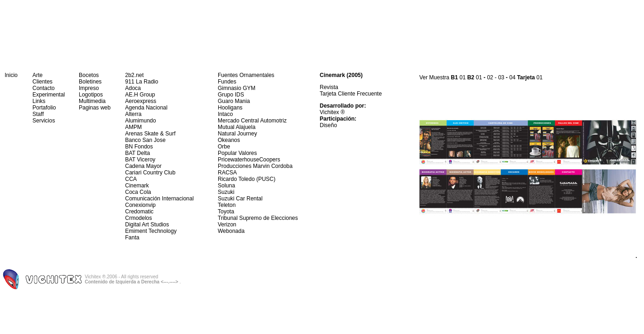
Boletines (90, 82)
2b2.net (134, 75)
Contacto (44, 88)
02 (490, 77)
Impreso (89, 88)
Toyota (226, 212)
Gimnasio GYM (237, 88)
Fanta (132, 238)
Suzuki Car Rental (240, 199)
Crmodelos (139, 218)
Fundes (227, 82)
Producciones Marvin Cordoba (255, 166)
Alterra (133, 114)
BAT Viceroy (140, 160)
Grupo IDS (231, 95)
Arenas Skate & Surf (150, 134)
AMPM (133, 127)
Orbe (224, 147)
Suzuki (226, 192)
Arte (38, 75)
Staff (38, 114)
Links (39, 101)
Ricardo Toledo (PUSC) (247, 179)
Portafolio (44, 108)
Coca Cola (138, 192)
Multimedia (92, 101)
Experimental (49, 95)
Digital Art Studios (147, 225)
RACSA (227, 173)
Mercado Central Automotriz (252, 121)
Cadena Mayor (143, 166)
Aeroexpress (141, 101)
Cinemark (137, 186)
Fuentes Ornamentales (246, 75)
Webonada (231, 231)
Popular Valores (237, 153)
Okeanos (229, 140)
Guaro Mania (234, 101)
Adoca (133, 88)
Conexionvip (140, 205)
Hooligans (230, 108)
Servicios (44, 121)
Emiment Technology (151, 231)
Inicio (11, 75)
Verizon (227, 225)
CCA (131, 179)
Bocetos (89, 75)
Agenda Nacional (146, 108)
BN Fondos (139, 147)
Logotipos (91, 95)
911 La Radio (142, 82)
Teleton (227, 205)
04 (512, 77)
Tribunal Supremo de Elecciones (258, 218)
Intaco (225, 114)
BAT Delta (138, 153)
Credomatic (139, 212)
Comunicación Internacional (159, 199)
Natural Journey (237, 134)
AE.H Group (140, 95)
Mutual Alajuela (237, 127)
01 (463, 77)
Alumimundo (141, 121)
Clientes (42, 82)
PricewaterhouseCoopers (249, 160)
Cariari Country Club (150, 173)
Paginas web (95, 108)
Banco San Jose (145, 140)
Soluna (226, 186)
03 (501, 77)
